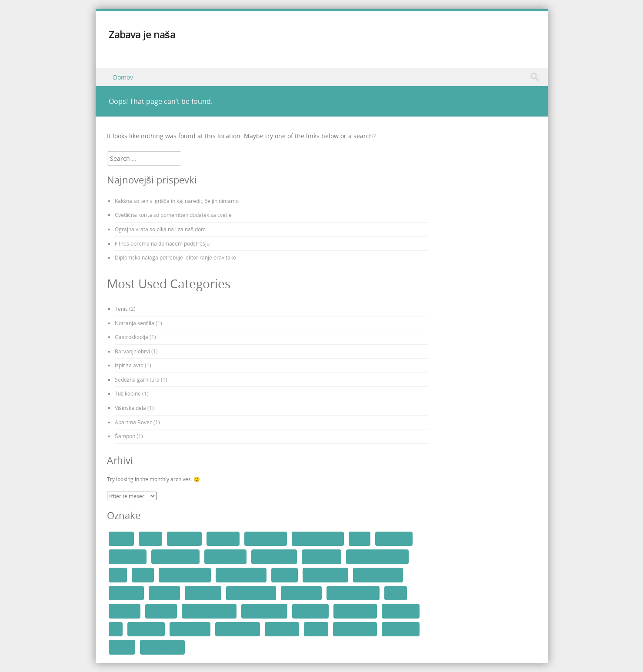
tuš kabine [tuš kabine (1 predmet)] (161, 611)
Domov (123, 77)
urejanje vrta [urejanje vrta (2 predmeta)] (310, 611)
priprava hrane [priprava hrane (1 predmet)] (301, 593)
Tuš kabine (128, 393)
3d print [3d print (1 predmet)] (122, 539)
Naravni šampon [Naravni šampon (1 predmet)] (325, 575)
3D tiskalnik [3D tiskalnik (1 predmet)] (184, 539)
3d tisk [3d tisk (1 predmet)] (150, 539)
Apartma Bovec (133, 422)
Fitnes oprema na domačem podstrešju (162, 243)
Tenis (121, 309)
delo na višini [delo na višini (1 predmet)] (128, 556)
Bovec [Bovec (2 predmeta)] (360, 539)
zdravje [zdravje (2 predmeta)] (316, 629)
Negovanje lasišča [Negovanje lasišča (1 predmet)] (378, 575)
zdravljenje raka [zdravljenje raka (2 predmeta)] (355, 629)
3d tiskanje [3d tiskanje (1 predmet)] (223, 539)
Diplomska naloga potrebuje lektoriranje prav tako (175, 257)
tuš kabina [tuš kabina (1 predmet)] (125, 611)
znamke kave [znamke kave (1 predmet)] (401, 629)
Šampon (125, 436)
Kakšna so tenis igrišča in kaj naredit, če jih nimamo (177, 201)
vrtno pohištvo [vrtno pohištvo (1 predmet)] (190, 629)
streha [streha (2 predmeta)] (396, 593)
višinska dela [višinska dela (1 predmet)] (401, 611)
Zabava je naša (142, 35)
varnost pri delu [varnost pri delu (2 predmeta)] (355, 611)
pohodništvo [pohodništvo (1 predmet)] (203, 593)
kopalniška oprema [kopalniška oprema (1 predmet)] (185, 575)
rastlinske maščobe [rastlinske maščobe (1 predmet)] (353, 593)
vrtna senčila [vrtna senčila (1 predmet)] (146, 629)
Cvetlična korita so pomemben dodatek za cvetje (173, 215)
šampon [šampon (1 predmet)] (122, 647)
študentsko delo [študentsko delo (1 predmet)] (162, 647)
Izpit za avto (129, 365)
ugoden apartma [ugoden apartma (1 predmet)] (264, 611)
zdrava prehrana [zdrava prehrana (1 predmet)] (238, 629)
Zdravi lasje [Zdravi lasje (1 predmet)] (282, 629)
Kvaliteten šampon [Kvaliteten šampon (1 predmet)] (241, 575)
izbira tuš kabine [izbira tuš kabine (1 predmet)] (274, 556)
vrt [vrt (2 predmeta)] (116, 629)
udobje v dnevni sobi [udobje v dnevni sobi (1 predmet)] (209, 611)
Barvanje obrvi (132, 351)
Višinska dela (130, 408)
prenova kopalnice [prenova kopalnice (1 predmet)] (251, 593)
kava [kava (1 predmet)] (118, 575)
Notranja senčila (135, 323)
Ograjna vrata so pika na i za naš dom (160, 229)
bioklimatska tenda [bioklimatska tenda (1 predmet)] (318, 539)
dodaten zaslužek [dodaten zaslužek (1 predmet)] (175, 556)
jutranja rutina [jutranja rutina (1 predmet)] (321, 556)
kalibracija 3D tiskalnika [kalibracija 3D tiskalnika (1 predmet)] (377, 556)
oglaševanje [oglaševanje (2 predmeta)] (127, 593)
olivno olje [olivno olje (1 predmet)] (164, 593)
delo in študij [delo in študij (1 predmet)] (394, 539)
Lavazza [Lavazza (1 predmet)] (285, 575)
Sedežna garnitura (137, 379)
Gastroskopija (132, 337)
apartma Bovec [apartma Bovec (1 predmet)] (266, 539)
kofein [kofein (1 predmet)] (143, 575)
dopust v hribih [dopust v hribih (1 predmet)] (225, 556)
